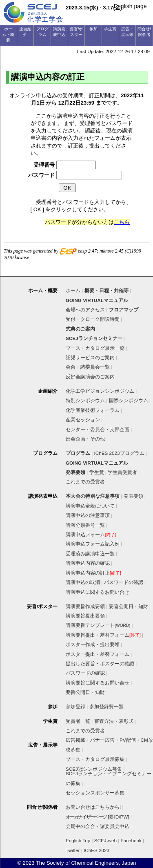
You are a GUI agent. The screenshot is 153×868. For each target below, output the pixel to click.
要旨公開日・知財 (129, 606)
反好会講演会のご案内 (90, 377)
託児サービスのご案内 (90, 357)
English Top (78, 840)
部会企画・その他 (85, 439)
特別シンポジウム (85, 400)
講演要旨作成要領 (85, 606)
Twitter (73, 850)
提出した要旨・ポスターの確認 (100, 663)
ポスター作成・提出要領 (93, 644)
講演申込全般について (90, 506)
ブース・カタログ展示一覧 (95, 348)
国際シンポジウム (129, 400)
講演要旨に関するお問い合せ (98, 683)
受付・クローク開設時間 (93, 319)
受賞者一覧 (78, 721)
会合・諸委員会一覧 (88, 367)
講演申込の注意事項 (88, 515)
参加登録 (75, 706)
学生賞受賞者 (122, 472)
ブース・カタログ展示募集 (95, 759)
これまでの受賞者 (85, 482)
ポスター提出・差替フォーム (98, 654)
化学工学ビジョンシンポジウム (100, 391)
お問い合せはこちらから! (93, 807)
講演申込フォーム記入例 (93, 544)
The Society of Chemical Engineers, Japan (86, 863)
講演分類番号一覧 (85, 525)
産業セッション (83, 419)
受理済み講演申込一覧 (90, 554)
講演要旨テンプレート (98, 625)
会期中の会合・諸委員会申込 (98, 826)
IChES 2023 (96, 850)
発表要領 (133, 496)
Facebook (131, 840)
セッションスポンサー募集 (95, 793)
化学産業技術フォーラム (93, 410)
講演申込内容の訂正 (93, 573)
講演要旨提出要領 (85, 616)
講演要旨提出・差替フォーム (103, 635)
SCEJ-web (105, 840)
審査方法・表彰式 (114, 721)
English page (130, 6)
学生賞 (97, 472)
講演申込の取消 (83, 582)
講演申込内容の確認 (88, 563)
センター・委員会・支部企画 (98, 429)
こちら (122, 222)
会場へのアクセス (85, 310)
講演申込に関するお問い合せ (98, 592)
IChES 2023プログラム (119, 453)
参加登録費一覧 (106, 706)
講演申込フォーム (91, 534)
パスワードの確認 (124, 582)
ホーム (73, 290)
